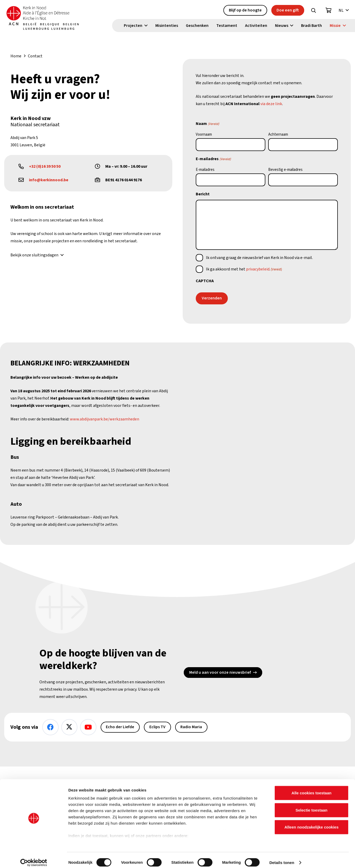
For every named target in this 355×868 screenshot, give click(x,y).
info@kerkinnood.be (49, 180)
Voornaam (204, 134)
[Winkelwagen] (329, 11)
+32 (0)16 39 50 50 (45, 166)
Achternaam (278, 134)
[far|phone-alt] (24, 166)
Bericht (203, 194)
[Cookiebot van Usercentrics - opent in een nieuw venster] (34, 858)
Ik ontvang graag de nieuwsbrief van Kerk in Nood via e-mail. (259, 258)
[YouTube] (88, 727)
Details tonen (282, 858)
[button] (314, 11)
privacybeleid (258, 269)
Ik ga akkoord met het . (244, 269)
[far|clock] (100, 166)
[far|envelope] (24, 180)
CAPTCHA (205, 281)
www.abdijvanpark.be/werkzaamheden (105, 419)
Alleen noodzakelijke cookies (311, 822)
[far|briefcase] (100, 180)
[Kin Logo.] (46, 18)
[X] (69, 727)
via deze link (271, 104)
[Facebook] (50, 727)
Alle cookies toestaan (311, 788)
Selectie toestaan (312, 805)
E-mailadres (205, 170)
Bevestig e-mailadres (285, 170)
